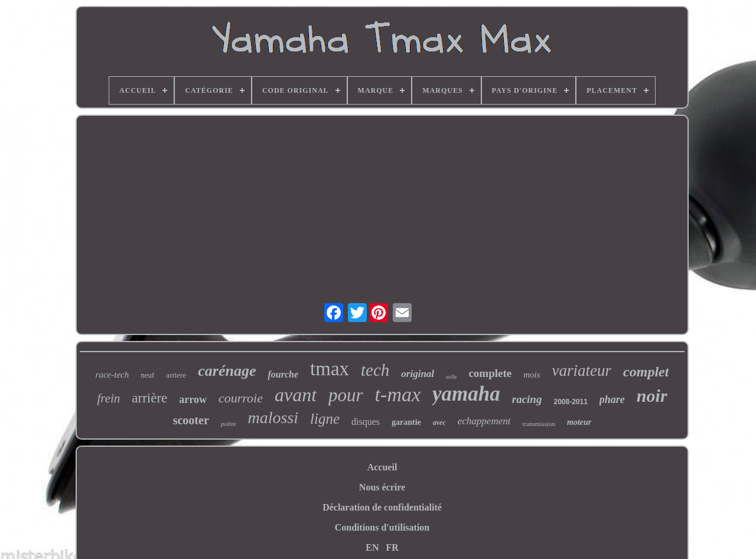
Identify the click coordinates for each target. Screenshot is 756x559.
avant (296, 395)
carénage (227, 371)
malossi (273, 417)
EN (372, 547)
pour (346, 395)
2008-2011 (570, 402)
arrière (149, 398)
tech (375, 370)
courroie (241, 398)
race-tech (113, 375)
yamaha (466, 394)
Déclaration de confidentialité (382, 507)
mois (532, 375)
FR (392, 547)
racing (527, 399)
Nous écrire (382, 487)
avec (439, 422)
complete (490, 373)
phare (612, 399)
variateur (582, 370)
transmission (539, 424)
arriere (176, 375)
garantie (406, 422)
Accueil (382, 467)
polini (229, 424)
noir (652, 396)
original (418, 374)
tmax (330, 369)
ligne (325, 419)
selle (451, 377)
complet (646, 372)
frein (108, 398)
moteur (579, 422)
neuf (147, 375)
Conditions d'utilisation (382, 527)
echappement (484, 421)
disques (366, 422)
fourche (283, 374)
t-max (398, 394)
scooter (191, 420)
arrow (193, 399)
